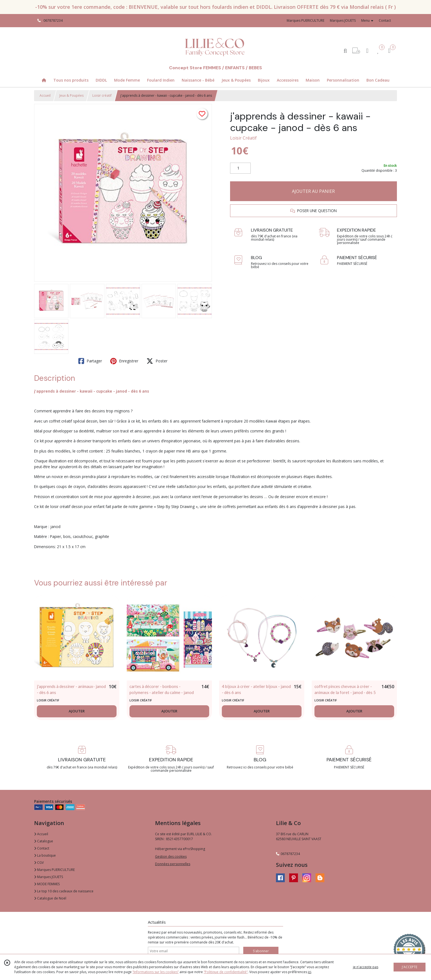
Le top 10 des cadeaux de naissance (64, 891)
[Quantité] (240, 168)
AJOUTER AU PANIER (313, 191)
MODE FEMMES (47, 884)
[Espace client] (367, 50)
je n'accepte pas (366, 967)
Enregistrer (124, 361)
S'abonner (261, 951)
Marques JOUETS (49, 877)
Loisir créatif (102, 95)
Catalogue (44, 841)
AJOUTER (77, 711)
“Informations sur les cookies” (156, 972)
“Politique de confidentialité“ (226, 972)
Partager (90, 361)
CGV (39, 863)
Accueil (45, 95)
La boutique (45, 855)
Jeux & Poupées (71, 95)
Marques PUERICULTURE (54, 870)
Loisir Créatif (243, 138)
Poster (157, 361)
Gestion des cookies (171, 857)
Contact (385, 20)
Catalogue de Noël (50, 898)
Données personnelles (173, 864)
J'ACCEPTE (410, 967)
